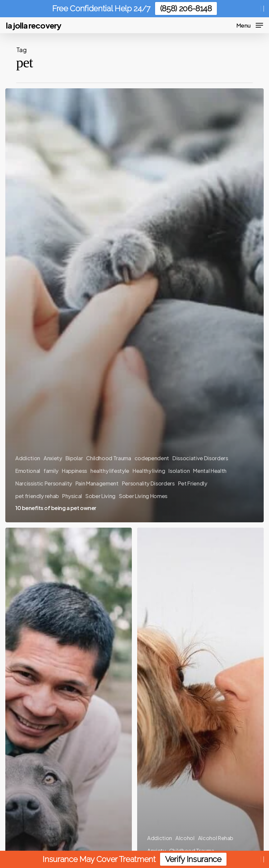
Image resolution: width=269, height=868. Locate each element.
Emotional (28, 471)
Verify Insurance (193, 859)
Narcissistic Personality (44, 483)
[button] (250, 24)
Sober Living (100, 496)
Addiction (28, 458)
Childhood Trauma (109, 458)
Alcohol (185, 838)
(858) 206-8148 (186, 8)
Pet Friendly (193, 483)
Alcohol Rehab (216, 838)
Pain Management (97, 483)
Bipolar (74, 458)
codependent (152, 458)
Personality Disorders (148, 483)
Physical (72, 496)
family (51, 471)
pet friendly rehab (37, 496)
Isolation (179, 471)
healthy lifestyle (110, 471)
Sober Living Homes (143, 496)
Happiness (74, 471)
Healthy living (149, 471)
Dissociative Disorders (200, 458)
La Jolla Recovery (34, 25)
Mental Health (210, 471)
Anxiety (53, 458)
